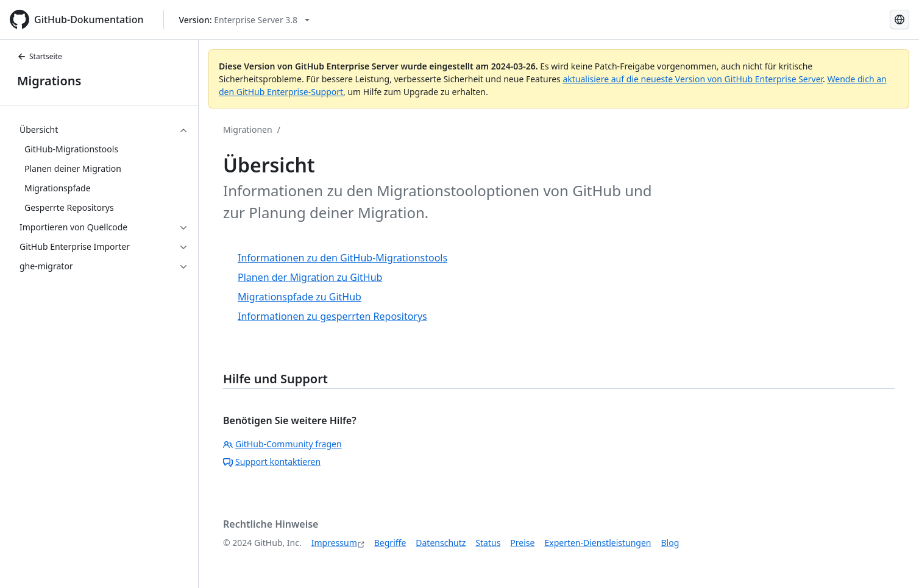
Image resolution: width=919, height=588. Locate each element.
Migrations (49, 81)
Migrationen (248, 129)
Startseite (40, 56)
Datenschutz (441, 543)
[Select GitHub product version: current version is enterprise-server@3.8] (245, 20)
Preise (522, 543)
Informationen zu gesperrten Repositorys (332, 316)
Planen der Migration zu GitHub (310, 277)
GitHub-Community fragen (282, 444)
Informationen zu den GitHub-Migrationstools (342, 258)
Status (488, 543)
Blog (670, 543)
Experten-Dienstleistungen (598, 543)
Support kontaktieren (272, 462)
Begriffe (390, 543)
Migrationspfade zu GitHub (300, 297)
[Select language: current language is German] (899, 19)
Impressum (334, 543)
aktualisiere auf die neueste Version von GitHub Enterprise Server (693, 79)
